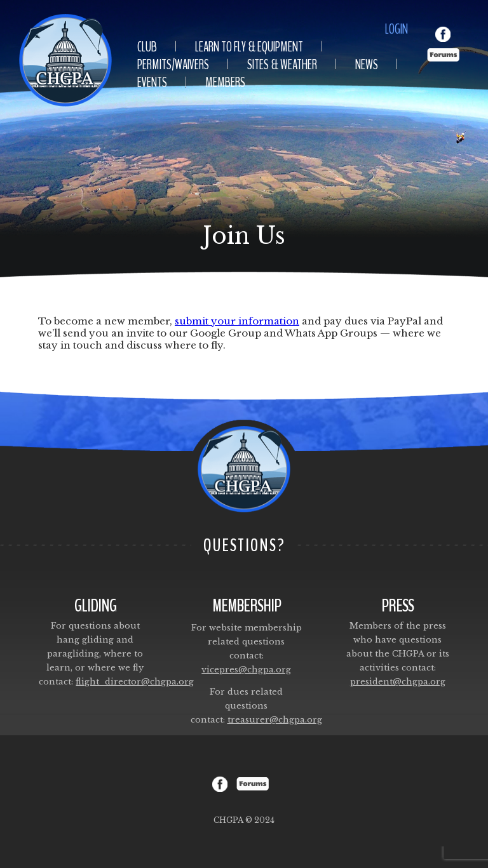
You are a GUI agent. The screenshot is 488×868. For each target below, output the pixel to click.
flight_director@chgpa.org (135, 682)
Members (225, 83)
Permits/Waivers (173, 65)
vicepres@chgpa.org (246, 670)
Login (396, 29)
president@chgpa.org (398, 682)
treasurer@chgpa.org (275, 720)
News (367, 65)
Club (147, 47)
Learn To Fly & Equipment (249, 47)
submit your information (237, 321)
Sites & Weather (282, 65)
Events (152, 83)
